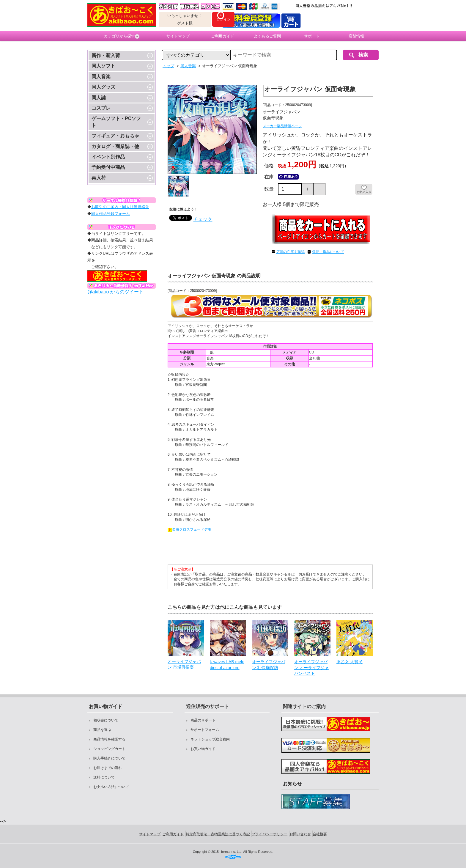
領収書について (106, 720)
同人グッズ (103, 87)
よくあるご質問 (267, 36)
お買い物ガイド (203, 749)
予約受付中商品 (108, 167)
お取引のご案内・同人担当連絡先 (120, 207)
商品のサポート (203, 720)
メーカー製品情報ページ (282, 126)
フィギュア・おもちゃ (115, 136)
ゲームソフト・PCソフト (116, 122)
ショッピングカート (109, 749)
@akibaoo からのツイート (115, 292)
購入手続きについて (109, 758)
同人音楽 (101, 77)
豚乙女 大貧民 (349, 662)
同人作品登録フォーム (111, 214)
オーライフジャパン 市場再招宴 (184, 664)
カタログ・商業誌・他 (115, 146)
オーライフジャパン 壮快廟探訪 (269, 665)
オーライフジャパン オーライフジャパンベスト (311, 667)
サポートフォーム (205, 730)
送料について (104, 777)
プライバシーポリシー (270, 834)
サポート (312, 36)
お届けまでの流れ (108, 768)
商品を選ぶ (102, 730)
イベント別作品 (108, 157)
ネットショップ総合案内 (210, 739)
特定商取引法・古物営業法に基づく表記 (218, 834)
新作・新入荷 (106, 55)
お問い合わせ (300, 834)
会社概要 (320, 834)
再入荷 (99, 178)
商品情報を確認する (109, 739)
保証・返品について (328, 252)
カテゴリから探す (122, 36)
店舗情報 (356, 36)
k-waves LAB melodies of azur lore (227, 665)
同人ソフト (103, 66)
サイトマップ (178, 36)
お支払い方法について (111, 787)
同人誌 (99, 98)
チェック (203, 219)
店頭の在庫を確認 (290, 252)
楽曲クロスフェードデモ (189, 529)
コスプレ (101, 108)
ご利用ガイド (223, 36)
